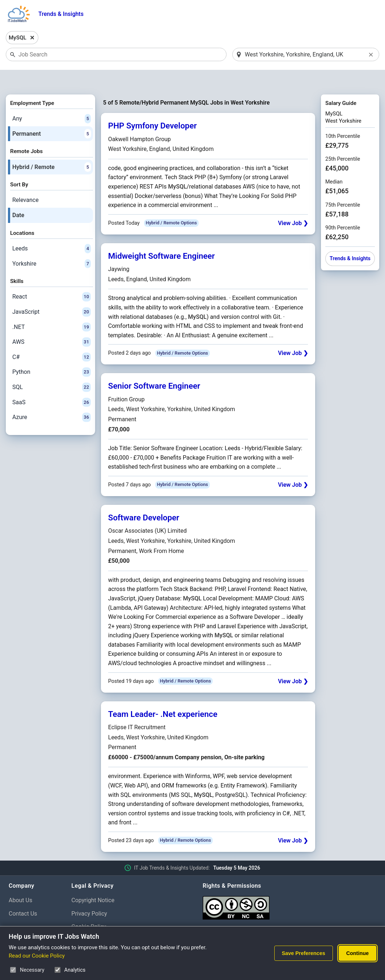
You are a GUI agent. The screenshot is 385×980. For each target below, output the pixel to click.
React (52, 278)
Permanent (52, 115)
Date (18, 196)
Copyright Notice (93, 881)
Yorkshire (52, 245)
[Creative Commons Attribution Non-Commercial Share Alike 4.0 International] (289, 886)
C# (52, 338)
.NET (52, 308)
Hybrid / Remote (52, 148)
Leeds (52, 230)
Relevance (26, 181)
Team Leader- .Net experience (163, 695)
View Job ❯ (293, 204)
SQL (52, 368)
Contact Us (23, 895)
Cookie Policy (89, 908)
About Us (20, 881)
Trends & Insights (61, 14)
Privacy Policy (89, 895)
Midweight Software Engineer (162, 237)
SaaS (52, 384)
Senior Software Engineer (154, 367)
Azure (52, 398)
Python (52, 354)
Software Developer (144, 499)
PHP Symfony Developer (153, 107)
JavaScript (52, 293)
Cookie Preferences (96, 922)
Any (52, 100)
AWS (52, 324)
